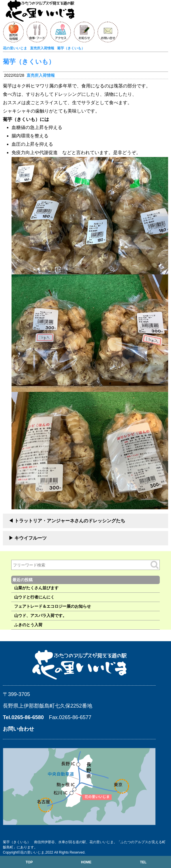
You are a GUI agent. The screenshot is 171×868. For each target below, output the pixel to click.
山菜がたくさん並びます (36, 588)
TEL (143, 862)
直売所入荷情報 (41, 75)
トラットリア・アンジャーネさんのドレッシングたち (70, 521)
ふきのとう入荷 (28, 625)
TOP (29, 862)
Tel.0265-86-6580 (23, 717)
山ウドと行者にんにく (34, 597)
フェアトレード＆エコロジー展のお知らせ (52, 606)
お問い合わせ (18, 729)
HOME (86, 862)
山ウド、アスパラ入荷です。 (40, 616)
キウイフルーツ (31, 538)
